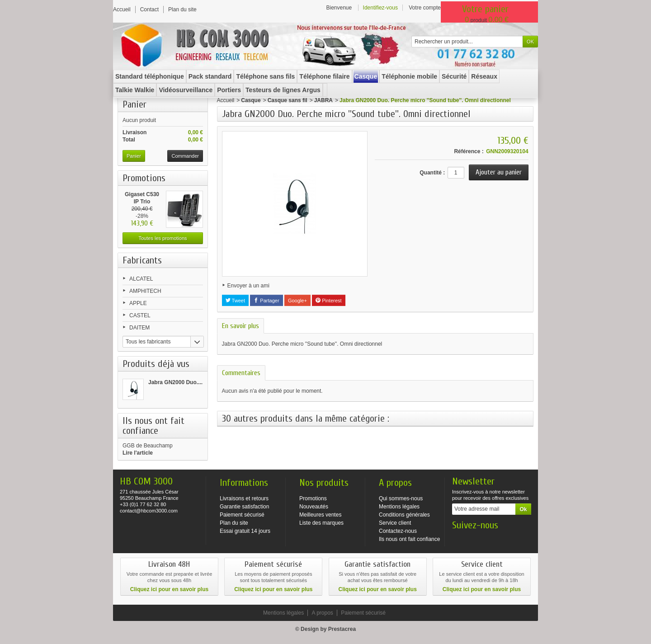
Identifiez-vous (380, 8)
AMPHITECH (145, 291)
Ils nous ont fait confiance (409, 539)
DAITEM (139, 328)
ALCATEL (141, 279)
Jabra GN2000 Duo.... (175, 382)
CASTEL (140, 315)
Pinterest (328, 301)
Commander (185, 156)
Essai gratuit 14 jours (245, 531)
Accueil (226, 100)
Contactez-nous (398, 531)
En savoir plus (241, 326)
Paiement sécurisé (242, 515)
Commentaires (241, 373)
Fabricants (142, 260)
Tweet (235, 301)
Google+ (297, 301)
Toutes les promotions (163, 238)
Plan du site (234, 523)
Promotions (144, 178)
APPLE (138, 303)
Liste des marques (321, 523)
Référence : (469, 151)
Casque (251, 100)
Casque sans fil (288, 100)
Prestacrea (342, 629)
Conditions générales (404, 515)
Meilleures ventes (320, 515)
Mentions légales (399, 507)
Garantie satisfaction (244, 507)
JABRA (323, 100)
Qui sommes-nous (401, 498)
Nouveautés (314, 507)
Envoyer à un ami (248, 286)
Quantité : (432, 173)
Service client (395, 523)
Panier (134, 104)
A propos (322, 613)
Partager (266, 301)
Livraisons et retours (244, 498)
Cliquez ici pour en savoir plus (169, 589)
